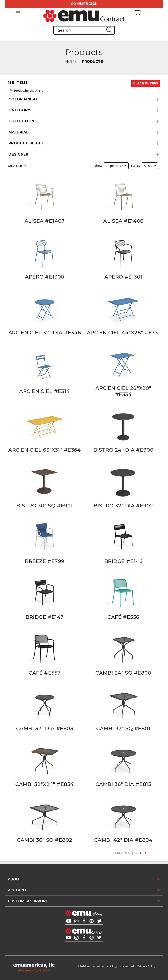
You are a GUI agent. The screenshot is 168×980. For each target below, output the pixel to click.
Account (17, 890)
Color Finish (23, 99)
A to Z (149, 166)
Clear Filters (146, 83)
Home (71, 62)
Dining (29, 91)
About (15, 879)
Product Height (26, 143)
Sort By (135, 166)
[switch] (27, 166)
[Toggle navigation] (18, 13)
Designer (18, 154)
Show (98, 166)
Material (19, 132)
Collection (21, 121)
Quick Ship (15, 166)
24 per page (115, 166)
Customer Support (28, 901)
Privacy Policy (146, 966)
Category (19, 110)
